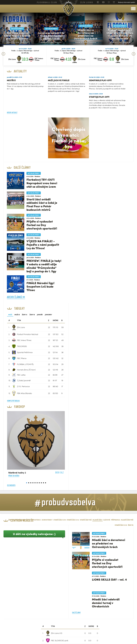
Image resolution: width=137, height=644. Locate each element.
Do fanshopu (76, 344)
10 (111, 342)
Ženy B (97, 173)
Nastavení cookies (9, 640)
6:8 (112, 59)
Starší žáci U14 (73, 378)
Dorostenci (36, 378)
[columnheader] (75, 179)
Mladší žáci (97, 378)
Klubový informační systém (127, 2)
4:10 (68, 59)
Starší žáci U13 (121, 384)
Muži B (82, 173)
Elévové (107, 378)
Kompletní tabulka (78, 260)
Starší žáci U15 (60, 378)
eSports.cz (26, 637)
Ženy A (90, 173)
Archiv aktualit (12, 112)
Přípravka (115, 378)
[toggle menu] (133, 9)
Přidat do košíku (79, 334)
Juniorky (113, 173)
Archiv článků (16, 298)
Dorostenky (47, 378)
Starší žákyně (86, 378)
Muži (75, 173)
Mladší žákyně (127, 378)
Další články (76, 471)
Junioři (105, 173)
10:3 (25, 59)
